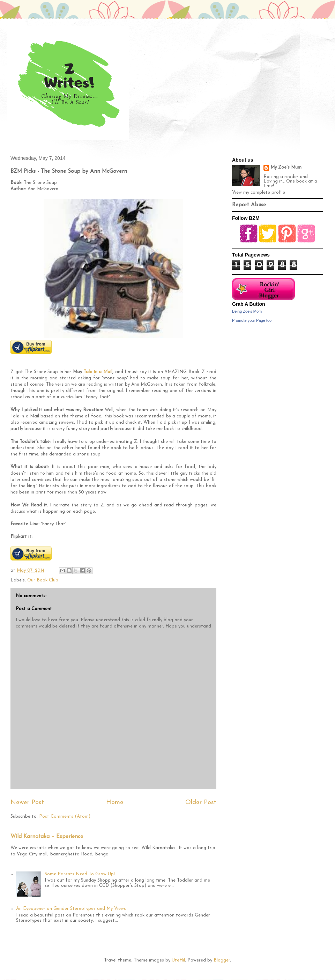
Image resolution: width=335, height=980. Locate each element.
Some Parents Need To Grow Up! (80, 874)
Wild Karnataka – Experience (47, 837)
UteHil (178, 960)
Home (115, 803)
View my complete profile (259, 192)
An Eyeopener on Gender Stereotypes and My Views (71, 909)
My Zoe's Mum (286, 167)
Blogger (222, 960)
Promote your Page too (252, 320)
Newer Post (27, 803)
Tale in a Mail (98, 372)
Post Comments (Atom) (65, 816)
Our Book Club (43, 580)
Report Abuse (249, 205)
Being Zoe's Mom (247, 311)
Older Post (201, 803)
